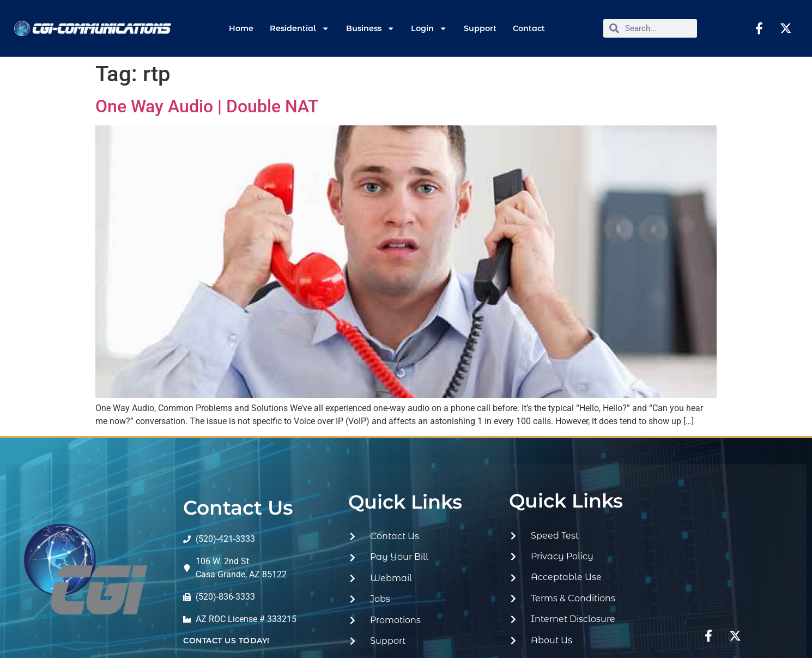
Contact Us (238, 508)
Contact (529, 28)
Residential (299, 28)
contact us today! (226, 641)
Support (480, 28)
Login (429, 28)
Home (241, 28)
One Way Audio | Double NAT (207, 106)
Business (370, 28)
